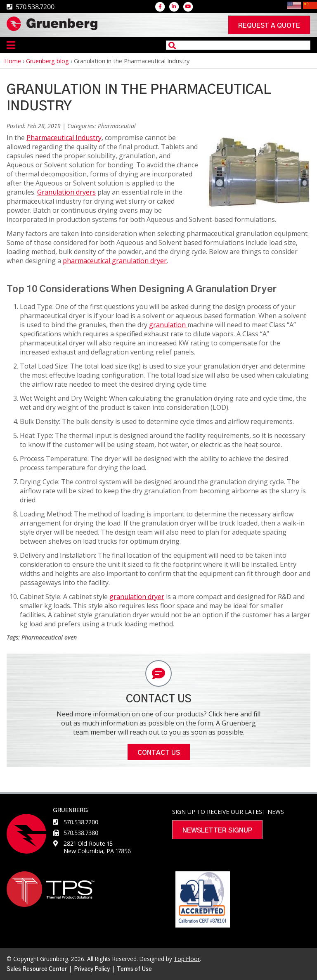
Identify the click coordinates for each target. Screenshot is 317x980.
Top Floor (187, 959)
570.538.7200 (81, 822)
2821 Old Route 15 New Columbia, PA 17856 (97, 847)
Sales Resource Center (37, 969)
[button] (259, 205)
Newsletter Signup (217, 830)
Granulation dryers (66, 192)
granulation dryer (137, 597)
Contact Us (159, 753)
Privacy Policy (92, 969)
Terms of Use (134, 969)
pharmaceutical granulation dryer (115, 261)
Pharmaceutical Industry (64, 138)
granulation (168, 325)
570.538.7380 (81, 833)
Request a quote (269, 26)
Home (13, 61)
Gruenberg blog (47, 61)
